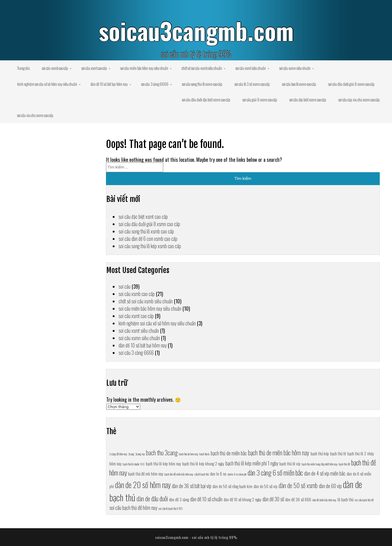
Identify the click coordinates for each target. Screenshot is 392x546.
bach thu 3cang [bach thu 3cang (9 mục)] (162, 453)
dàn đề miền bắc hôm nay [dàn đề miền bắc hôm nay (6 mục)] (324, 500)
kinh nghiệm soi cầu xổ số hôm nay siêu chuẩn (47, 84)
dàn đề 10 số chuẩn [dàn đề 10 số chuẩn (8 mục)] (206, 499)
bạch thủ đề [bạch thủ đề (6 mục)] (344, 464)
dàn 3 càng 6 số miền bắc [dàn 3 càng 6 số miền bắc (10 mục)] (275, 472)
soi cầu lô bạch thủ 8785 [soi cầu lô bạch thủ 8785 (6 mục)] (170, 508)
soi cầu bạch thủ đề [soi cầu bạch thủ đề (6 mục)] (364, 500)
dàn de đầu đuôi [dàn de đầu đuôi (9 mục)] (152, 499)
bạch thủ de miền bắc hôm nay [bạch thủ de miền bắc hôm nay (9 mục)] (279, 453)
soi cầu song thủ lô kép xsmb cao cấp (150, 246)
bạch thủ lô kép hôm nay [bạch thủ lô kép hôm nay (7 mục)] (163, 464)
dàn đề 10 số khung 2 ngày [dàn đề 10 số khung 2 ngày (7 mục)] (242, 499)
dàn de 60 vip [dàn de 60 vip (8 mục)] (330, 486)
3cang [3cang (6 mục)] (131, 454)
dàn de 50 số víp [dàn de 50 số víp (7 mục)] (266, 486)
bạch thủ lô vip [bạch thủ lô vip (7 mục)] (290, 464)
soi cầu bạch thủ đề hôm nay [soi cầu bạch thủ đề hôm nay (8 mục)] (133, 508)
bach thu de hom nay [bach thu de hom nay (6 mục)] (188, 454)
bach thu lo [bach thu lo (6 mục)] (204, 454)
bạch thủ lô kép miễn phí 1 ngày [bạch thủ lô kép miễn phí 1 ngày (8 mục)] (252, 463)
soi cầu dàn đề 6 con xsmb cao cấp (148, 239)
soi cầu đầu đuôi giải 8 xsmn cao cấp (351, 84)
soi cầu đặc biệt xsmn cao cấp (308, 100)
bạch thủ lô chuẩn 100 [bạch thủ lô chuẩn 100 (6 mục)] (134, 464)
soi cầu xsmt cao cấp (94, 68)
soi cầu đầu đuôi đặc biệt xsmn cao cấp (206, 100)
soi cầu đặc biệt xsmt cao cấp (143, 217)
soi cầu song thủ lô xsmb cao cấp (146, 231)
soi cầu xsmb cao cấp (55, 68)
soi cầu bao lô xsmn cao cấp (299, 84)
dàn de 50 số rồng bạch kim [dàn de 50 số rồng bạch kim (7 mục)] (232, 486)
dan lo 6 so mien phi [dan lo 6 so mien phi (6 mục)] (237, 474)
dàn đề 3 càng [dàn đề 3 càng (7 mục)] (179, 499)
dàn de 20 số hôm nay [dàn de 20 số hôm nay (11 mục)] (143, 485)
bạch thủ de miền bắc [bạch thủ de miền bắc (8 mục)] (229, 453)
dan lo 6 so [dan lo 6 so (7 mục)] (218, 474)
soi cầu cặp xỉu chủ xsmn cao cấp (359, 100)
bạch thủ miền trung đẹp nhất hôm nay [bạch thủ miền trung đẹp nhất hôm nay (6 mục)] (320, 464)
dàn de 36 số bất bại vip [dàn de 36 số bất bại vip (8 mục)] (192, 486)
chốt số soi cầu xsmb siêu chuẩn (202, 68)
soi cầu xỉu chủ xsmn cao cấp (35, 115)
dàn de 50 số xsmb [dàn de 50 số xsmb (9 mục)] (298, 485)
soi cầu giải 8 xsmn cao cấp (260, 100)
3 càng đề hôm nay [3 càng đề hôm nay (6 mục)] (118, 454)
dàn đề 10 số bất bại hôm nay (109, 84)
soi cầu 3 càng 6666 (155, 84)
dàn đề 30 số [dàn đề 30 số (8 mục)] (273, 499)
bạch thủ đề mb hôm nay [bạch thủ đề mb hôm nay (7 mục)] (146, 474)
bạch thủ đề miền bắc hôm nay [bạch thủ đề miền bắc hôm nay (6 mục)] (179, 474)
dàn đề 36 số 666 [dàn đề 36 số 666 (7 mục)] (298, 499)
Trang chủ (23, 68)
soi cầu (124, 286)
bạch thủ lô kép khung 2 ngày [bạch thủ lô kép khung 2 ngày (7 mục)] (203, 464)
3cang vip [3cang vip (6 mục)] (140, 454)
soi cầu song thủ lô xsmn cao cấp (202, 84)
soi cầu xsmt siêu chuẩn (251, 68)
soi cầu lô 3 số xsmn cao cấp (252, 84)
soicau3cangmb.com (196, 30)
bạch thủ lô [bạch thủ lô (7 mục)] (338, 453)
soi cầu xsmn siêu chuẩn (295, 68)
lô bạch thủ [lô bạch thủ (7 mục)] (345, 499)
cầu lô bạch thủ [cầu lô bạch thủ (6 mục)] (202, 474)
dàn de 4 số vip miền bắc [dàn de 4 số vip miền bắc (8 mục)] (325, 473)
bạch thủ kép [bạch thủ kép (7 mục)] (320, 453)
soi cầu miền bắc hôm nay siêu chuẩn (144, 68)
